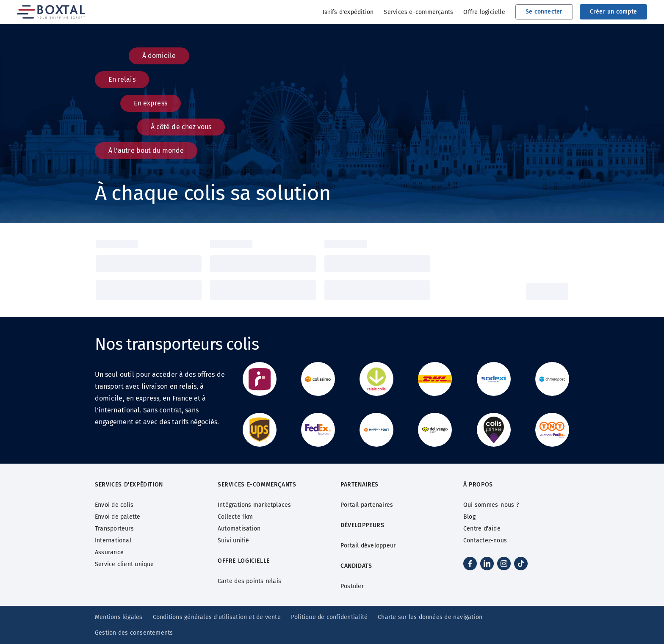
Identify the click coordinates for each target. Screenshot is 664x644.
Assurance (109, 552)
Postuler (352, 586)
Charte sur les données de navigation (430, 617)
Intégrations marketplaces (255, 505)
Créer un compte (613, 12)
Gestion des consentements (134, 633)
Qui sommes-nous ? (491, 505)
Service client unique (125, 564)
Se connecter (544, 12)
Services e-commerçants (418, 12)
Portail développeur (368, 546)
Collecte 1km (235, 517)
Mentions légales (119, 617)
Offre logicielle (484, 12)
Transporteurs (114, 529)
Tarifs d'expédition (348, 12)
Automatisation (239, 529)
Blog (469, 517)
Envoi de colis (114, 505)
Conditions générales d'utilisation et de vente (217, 617)
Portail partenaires (367, 505)
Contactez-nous (485, 540)
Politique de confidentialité (329, 617)
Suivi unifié (234, 540)
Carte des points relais (249, 581)
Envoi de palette (118, 517)
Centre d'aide (482, 529)
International (113, 540)
